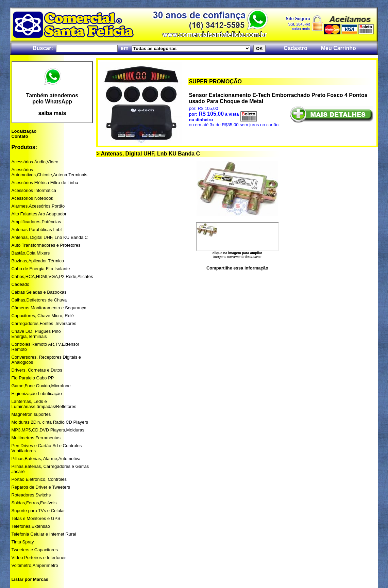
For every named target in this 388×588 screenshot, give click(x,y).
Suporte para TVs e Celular (38, 511)
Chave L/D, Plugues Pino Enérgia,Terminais (36, 334)
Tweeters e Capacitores (35, 550)
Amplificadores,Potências (36, 222)
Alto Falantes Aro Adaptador (39, 214)
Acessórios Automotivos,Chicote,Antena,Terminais (49, 172)
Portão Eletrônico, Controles (39, 479)
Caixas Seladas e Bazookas (39, 292)
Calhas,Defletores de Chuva (39, 300)
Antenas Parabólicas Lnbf (37, 230)
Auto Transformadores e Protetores (46, 245)
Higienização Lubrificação (37, 394)
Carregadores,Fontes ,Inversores (44, 323)
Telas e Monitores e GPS (36, 518)
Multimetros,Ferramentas (36, 438)
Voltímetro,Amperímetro (35, 565)
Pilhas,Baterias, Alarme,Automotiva (46, 459)
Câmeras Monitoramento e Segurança (49, 308)
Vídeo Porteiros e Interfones (39, 558)
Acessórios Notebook (32, 198)
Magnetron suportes (31, 414)
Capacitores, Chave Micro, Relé (43, 316)
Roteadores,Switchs (31, 495)
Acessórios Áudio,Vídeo (35, 162)
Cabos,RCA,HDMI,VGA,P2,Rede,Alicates (52, 276)
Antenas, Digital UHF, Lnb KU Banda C (50, 237)
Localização (24, 131)
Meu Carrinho (339, 48)
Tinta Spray (23, 542)
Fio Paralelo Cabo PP (33, 378)
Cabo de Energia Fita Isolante (41, 269)
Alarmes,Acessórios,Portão (38, 206)
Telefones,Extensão (31, 526)
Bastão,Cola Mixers (31, 253)
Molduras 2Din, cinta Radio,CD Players (50, 422)
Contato (20, 136)
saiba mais (52, 113)
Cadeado (21, 284)
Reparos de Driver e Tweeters (41, 487)
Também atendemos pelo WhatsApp (52, 99)
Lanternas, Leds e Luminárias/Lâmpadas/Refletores (44, 404)
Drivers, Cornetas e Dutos (37, 370)
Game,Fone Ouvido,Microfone (41, 386)
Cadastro (295, 48)
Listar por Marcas (30, 579)
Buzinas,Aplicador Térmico (38, 261)
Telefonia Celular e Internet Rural (44, 534)
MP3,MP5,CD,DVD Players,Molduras (48, 430)
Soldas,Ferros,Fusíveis (34, 503)
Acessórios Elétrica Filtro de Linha (45, 183)
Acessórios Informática (34, 190)
